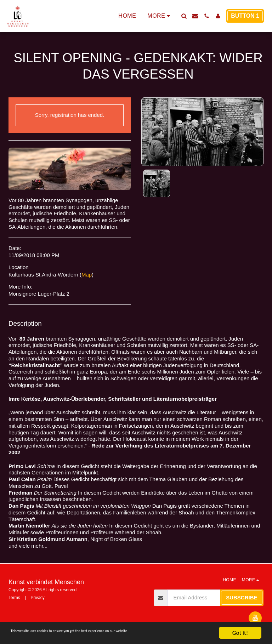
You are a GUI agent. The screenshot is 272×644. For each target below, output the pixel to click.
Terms (14, 598)
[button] (184, 16)
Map (87, 275)
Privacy (37, 598)
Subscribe (242, 597)
